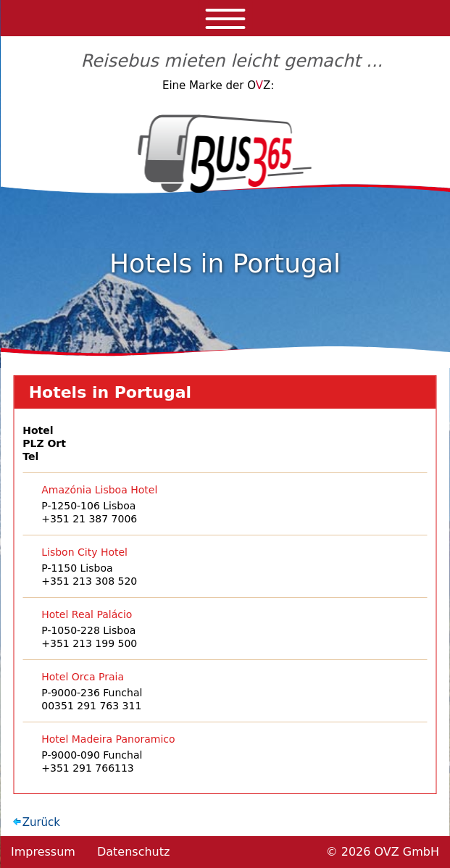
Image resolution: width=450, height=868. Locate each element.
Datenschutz (133, 852)
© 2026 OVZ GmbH (383, 852)
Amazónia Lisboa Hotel (99, 490)
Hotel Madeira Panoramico (108, 739)
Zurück (41, 822)
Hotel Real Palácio (87, 614)
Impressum (43, 852)
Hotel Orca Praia (83, 677)
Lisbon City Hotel (84, 552)
